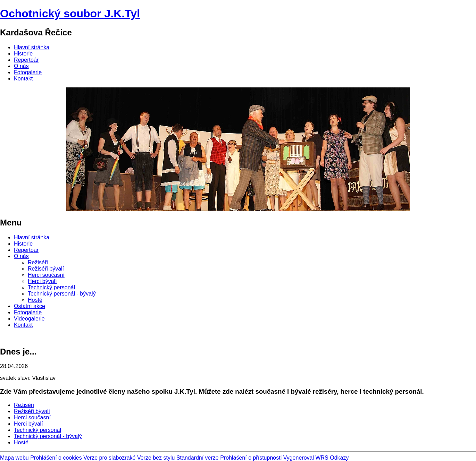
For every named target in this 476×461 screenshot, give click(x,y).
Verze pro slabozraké (109, 458)
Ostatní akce (30, 306)
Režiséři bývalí (46, 269)
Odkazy (339, 458)
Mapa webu (14, 458)
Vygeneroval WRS (306, 458)
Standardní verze (198, 458)
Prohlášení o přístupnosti (251, 458)
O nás (21, 66)
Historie (23, 54)
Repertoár (26, 60)
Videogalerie (29, 319)
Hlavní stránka (32, 47)
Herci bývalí (42, 281)
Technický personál (51, 287)
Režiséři (38, 262)
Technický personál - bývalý (62, 294)
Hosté (35, 300)
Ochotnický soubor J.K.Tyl (70, 14)
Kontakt (23, 79)
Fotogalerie (28, 72)
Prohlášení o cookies (57, 458)
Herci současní (46, 275)
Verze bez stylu (156, 458)
